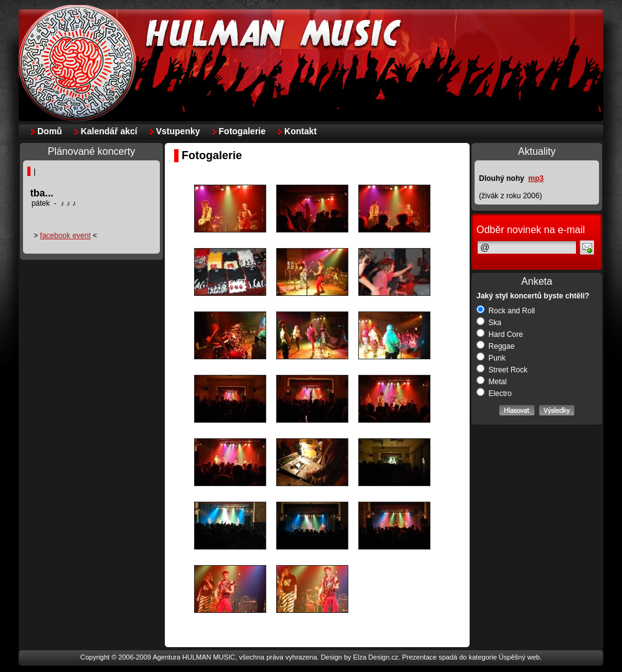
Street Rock (502, 370)
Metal (492, 382)
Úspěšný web (519, 657)
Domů (50, 131)
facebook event (65, 236)
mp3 (536, 178)
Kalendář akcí (109, 131)
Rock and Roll (506, 311)
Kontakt (300, 131)
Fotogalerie (242, 131)
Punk (491, 358)
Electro (494, 394)
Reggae (495, 346)
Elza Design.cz (376, 657)
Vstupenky (178, 131)
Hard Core (500, 334)
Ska (489, 323)
